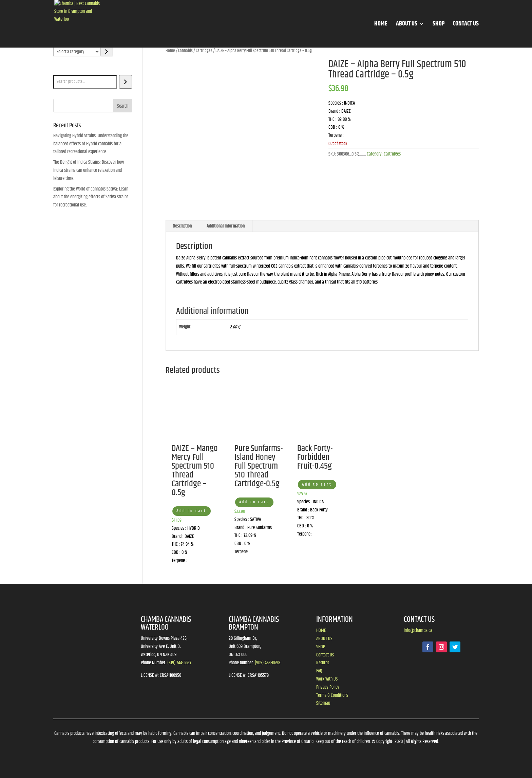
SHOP (439, 25)
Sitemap (323, 703)
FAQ (319, 671)
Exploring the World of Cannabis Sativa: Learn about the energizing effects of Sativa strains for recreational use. (91, 197)
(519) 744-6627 (179, 663)
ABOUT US (407, 25)
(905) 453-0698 (268, 663)
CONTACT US (466, 25)
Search (61, 70)
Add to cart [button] (192, 511)
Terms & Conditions (332, 695)
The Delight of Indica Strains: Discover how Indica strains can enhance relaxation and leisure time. (89, 170)
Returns (323, 663)
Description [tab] (182, 226)
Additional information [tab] (226, 226)
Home (170, 51)
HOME (381, 25)
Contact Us (325, 655)
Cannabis (185, 51)
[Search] (125, 82)
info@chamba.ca (418, 631)
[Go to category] (106, 52)
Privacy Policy (328, 687)
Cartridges (204, 51)
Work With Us (327, 679)
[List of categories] (77, 52)
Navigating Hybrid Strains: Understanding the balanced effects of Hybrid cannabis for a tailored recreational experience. (91, 144)
